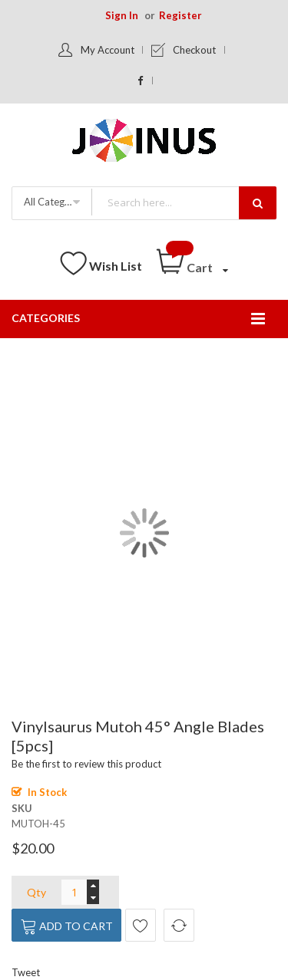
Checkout (194, 50)
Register (180, 15)
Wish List (116, 266)
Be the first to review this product (86, 764)
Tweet (26, 972)
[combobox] (184, 202)
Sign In (122, 15)
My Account (108, 50)
